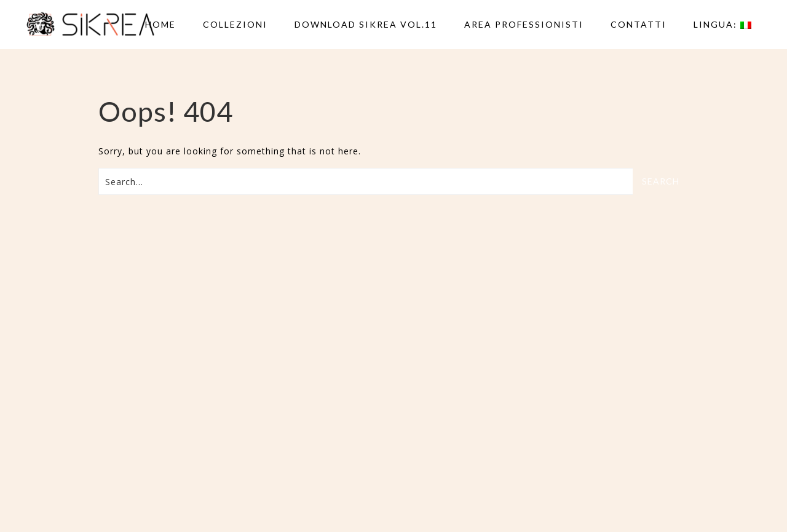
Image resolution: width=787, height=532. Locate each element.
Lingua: (722, 24)
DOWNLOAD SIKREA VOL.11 (366, 24)
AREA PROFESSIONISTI (524, 24)
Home (160, 24)
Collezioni (235, 24)
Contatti (639, 24)
